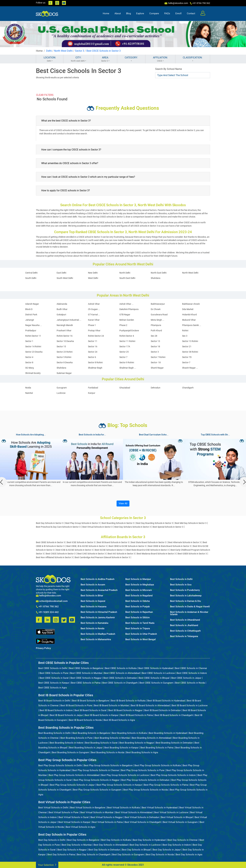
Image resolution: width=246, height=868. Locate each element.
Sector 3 (80, 51)
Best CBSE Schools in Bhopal (154, 678)
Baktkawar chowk (191, 304)
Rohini (185, 331)
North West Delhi (63, 51)
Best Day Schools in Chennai (182, 840)
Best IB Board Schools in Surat (91, 710)
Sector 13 (155, 341)
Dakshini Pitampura (129, 309)
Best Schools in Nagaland (139, 596)
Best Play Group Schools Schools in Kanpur (119, 785)
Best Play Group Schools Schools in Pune (143, 770)
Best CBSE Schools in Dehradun (120, 678)
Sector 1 (29, 341)
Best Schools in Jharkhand (184, 625)
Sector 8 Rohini (95, 362)
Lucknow (61, 393)
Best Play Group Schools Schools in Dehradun (145, 780)
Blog (128, 13)
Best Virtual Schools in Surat (74, 817)
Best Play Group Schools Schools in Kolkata (158, 765)
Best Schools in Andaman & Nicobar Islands (189, 613)
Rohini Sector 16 (65, 336)
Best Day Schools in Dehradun (104, 850)
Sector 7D (187, 357)
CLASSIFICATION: (193, 59)
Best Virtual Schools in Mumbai (97, 812)
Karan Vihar (94, 320)
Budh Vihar (62, 309)
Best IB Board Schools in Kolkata (128, 701)
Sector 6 (92, 357)
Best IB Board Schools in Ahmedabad (150, 705)
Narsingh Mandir (65, 325)
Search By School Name (168, 69)
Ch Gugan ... (94, 309)
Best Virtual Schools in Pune (64, 812)
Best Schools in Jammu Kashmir (98, 618)
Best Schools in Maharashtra (96, 639)
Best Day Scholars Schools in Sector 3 (133, 527)
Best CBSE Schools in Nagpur (86, 678)
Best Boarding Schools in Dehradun (174, 743)
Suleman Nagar (64, 373)
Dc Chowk (156, 309)
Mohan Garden (127, 320)
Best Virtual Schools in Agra (80, 827)
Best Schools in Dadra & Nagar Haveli (190, 607)
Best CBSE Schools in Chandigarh (120, 683)
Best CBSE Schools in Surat (54, 678)
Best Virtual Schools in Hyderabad (160, 808)
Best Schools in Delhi (181, 579)
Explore (140, 13)
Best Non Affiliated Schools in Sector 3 (54, 557)
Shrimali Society (33, 373)
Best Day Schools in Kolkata (116, 840)
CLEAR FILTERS (45, 95)
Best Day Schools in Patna (61, 855)
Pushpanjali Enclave (129, 331)
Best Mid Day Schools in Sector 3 (191, 523)
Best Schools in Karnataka (94, 623)
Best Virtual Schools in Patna (107, 822)
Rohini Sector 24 (96, 336)
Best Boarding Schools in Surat (101, 743)
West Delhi (93, 278)
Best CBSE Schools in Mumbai (86, 673)
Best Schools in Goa (181, 585)
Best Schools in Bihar (92, 596)
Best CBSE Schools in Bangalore (86, 668)
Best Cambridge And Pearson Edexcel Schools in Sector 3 (102, 557)
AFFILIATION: (160, 59)
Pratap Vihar (94, 331)
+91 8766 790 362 (47, 607)
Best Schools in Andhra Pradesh (98, 579)
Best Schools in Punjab (138, 607)
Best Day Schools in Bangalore (83, 840)
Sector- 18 (156, 362)
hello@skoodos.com (178, 3)
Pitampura (156, 325)
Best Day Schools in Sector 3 (50, 523)
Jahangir (30, 320)
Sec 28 (154, 336)
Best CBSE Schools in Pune (54, 673)
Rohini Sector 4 (127, 336)
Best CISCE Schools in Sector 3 (104, 51)
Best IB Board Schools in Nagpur (125, 710)
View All (123, 503)
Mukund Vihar (189, 320)
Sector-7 (186, 362)
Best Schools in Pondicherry (185, 590)
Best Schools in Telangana (184, 636)
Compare (154, 13)
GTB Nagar (125, 315)
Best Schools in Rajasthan (139, 612)
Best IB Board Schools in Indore (56, 710)
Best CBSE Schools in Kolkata (121, 668)
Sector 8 (29, 362)
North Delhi (125, 273)
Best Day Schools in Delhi (52, 840)
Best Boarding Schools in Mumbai (112, 738)
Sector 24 (93, 352)
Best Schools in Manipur (138, 579)
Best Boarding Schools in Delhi (54, 733)
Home (106, 13)
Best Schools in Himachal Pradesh (99, 612)
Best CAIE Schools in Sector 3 (92, 554)
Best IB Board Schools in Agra (119, 720)
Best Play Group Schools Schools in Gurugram (97, 790)
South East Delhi (127, 278)
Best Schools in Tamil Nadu (140, 623)
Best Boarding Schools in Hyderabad (168, 733)
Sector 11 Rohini (127, 341)
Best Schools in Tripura (138, 629)
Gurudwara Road (159, 315)
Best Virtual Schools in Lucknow (171, 812)
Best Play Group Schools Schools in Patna (166, 785)
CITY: (78, 59)
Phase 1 (92, 325)
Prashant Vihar (64, 331)
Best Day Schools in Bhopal (136, 850)
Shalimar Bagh (95, 368)
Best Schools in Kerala (92, 629)
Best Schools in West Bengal (140, 639)
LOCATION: (50, 59)
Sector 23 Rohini (65, 352)
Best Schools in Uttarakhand (185, 620)
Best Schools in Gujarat (93, 601)
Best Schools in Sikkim (138, 618)
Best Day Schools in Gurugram (128, 855)
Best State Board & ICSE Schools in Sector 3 (148, 550)
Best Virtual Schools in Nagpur (107, 817)
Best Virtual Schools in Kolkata (123, 808)
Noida (28, 388)
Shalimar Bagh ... (128, 368)
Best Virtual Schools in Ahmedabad (134, 812)
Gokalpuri (61, 315)
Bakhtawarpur (158, 304)
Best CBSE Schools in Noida (190, 683)
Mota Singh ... (158, 320)
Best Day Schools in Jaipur (167, 850)
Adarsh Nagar (32, 304)
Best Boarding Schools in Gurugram (71, 752)
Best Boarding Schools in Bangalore (91, 733)
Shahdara (156, 278)
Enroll (178, 13)
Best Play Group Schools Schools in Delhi (60, 765)
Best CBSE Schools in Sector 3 (50, 542)
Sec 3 (185, 336)
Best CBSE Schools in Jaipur (186, 678)
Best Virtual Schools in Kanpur (74, 822)
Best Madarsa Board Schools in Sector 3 (156, 554)
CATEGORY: (131, 59)
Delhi (49, 51)
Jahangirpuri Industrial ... (69, 320)
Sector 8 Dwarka (65, 362)
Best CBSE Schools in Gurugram (156, 683)
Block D (29, 309)
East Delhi (61, 273)
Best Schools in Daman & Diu (185, 601)
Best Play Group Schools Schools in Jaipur (72, 785)
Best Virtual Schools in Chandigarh (143, 822)
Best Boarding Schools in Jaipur (86, 748)
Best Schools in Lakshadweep (186, 596)
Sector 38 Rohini (190, 352)
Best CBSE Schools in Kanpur (54, 683)
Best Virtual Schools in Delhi (53, 808)
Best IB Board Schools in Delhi (54, 701)
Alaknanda (62, 304)
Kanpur (92, 393)
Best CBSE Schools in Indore (192, 673)
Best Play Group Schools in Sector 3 (83, 523)
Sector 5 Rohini (64, 357)
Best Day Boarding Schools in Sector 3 (155, 523)
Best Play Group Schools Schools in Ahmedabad (74, 775)
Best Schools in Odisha (138, 601)
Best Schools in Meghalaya (140, 585)
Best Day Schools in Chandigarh (94, 855)
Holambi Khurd (189, 315)
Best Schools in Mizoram (139, 590)
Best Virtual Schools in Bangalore (88, 808)
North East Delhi (159, 273)
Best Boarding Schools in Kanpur (121, 748)
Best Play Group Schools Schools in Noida (146, 790)
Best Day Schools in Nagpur (72, 850)
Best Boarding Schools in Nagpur (137, 743)
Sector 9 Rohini (127, 362)
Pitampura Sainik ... (192, 325)
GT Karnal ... (94, 315)
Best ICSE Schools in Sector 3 (81, 542)
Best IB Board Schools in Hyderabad (166, 701)
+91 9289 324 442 (47, 612)
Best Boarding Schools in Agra (142, 752)
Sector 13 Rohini (190, 341)
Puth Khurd (156, 331)
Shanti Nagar (157, 368)
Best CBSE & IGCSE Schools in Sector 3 (127, 546)
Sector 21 (187, 346)
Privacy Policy (43, 648)
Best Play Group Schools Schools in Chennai (96, 770)
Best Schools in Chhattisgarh (185, 631)
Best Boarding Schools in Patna (157, 748)
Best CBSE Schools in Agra (52, 688)
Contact (191, 13)
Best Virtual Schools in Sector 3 (97, 527)
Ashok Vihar (94, 304)
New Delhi (93, 273)
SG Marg (29, 368)
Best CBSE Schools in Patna (86, 683)
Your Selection (47, 865)
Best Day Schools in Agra (189, 855)
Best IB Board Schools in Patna (137, 715)
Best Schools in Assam (93, 585)
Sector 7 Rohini (158, 357)
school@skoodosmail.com (52, 601)
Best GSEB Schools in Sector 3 (192, 554)
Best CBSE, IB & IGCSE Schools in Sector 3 (87, 546)
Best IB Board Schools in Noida (85, 720)
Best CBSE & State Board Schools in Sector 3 (170, 546)
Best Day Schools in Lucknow (145, 845)
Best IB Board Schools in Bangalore (91, 701)
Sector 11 (93, 341)
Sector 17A (125, 346)
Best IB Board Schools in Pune (76, 705)
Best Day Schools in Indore (177, 845)
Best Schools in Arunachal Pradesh (99, 590)
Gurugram (62, 388)
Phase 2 (123, 325)
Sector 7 (123, 357)
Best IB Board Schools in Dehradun (163, 710)
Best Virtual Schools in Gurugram (180, 822)
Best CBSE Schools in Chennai (191, 668)
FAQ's (167, 13)
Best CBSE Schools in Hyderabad (156, 668)
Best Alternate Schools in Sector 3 (184, 542)
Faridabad (93, 388)
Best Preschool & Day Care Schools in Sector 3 (58, 527)
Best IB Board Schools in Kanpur (102, 715)
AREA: (105, 59)
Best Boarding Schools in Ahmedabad (151, 738)
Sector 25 (124, 352)
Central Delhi (31, 273)
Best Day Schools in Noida (160, 855)
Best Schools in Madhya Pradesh (98, 634)
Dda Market (188, 309)
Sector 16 (93, 346)
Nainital (29, 393)
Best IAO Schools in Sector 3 (121, 554)
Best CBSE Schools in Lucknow (158, 673)
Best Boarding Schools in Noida (108, 752)
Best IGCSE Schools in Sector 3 (110, 550)
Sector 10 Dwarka (65, 341)
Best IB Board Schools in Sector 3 (113, 542)
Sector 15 (61, 346)
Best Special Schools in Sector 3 (168, 527)
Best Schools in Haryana (94, 607)
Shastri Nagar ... (190, 368)
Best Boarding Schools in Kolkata (129, 733)
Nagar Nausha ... (34, 325)
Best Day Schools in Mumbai (77, 845)
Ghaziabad (125, 388)
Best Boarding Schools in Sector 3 (118, 523)
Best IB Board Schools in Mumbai (111, 705)
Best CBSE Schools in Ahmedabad (122, 673)
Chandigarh (188, 388)
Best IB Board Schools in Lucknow (190, 705)
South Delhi (31, 278)
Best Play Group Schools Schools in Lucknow (125, 775)
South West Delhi (65, 278)
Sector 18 (155, 346)
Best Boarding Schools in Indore (66, 743)
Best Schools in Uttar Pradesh (141, 634)
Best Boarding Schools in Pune (76, 738)
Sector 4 (29, 357)
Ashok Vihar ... (126, 304)
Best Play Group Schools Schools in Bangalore (108, 765)
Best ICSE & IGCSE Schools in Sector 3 (75, 550)
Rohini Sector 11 (33, 336)
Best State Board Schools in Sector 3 (149, 542)
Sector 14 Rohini (33, 346)
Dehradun (156, 388)
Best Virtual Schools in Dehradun (142, 817)
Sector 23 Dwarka (34, 352)
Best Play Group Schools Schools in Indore (173, 775)
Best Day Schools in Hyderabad (149, 840)
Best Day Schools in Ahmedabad (111, 845)
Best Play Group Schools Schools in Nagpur (96, 780)
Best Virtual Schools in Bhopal (177, 817)
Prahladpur (31, 331)
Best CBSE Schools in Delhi (53, 668)
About (118, 13)
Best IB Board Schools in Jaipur (66, 715)
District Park (31, 315)
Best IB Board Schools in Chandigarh (174, 715)
